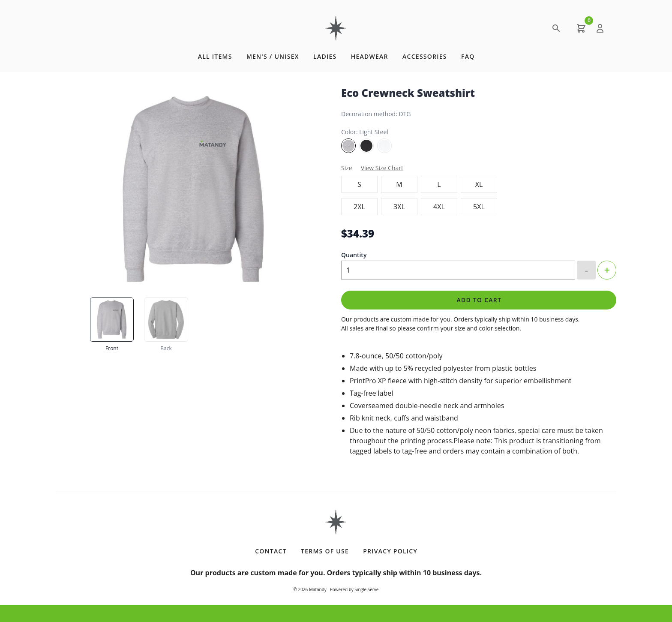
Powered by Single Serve (354, 589)
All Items (215, 56)
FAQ (468, 56)
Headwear (370, 56)
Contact (271, 551)
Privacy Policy (390, 551)
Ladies (325, 56)
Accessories (425, 56)
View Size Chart (382, 168)
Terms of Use (325, 551)
